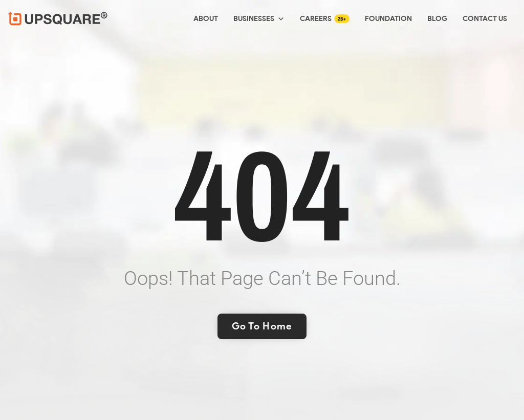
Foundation (388, 19)
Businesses (259, 19)
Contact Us (485, 19)
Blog (437, 19)
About (206, 19)
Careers (316, 19)
